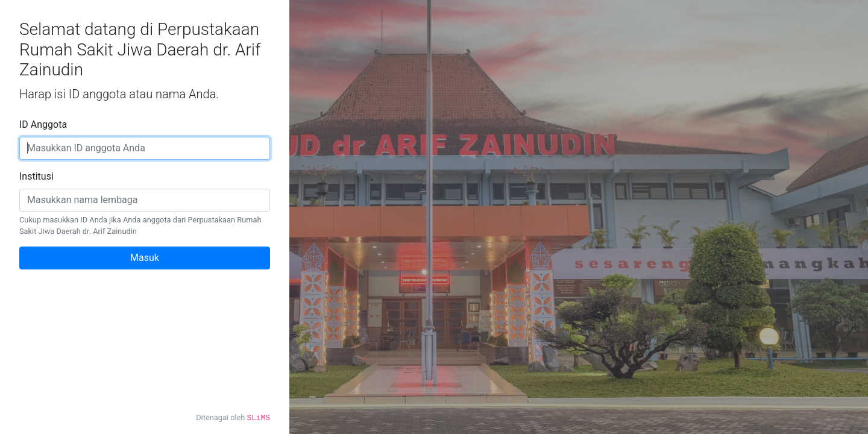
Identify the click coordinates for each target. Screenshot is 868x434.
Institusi (36, 176)
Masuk (145, 258)
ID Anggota (43, 124)
